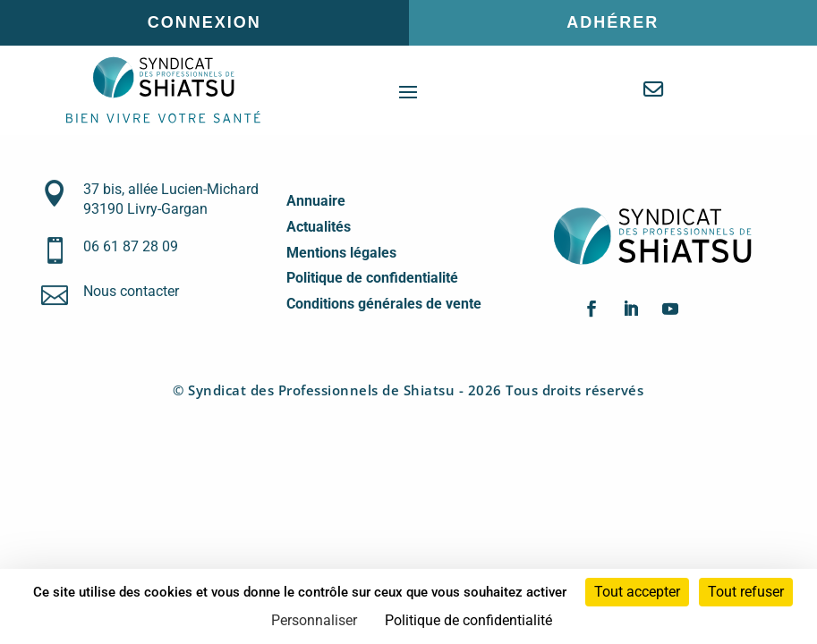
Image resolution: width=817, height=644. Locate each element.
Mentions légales (341, 253)
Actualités (319, 227)
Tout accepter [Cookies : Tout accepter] (637, 592)
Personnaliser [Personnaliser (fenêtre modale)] (314, 620)
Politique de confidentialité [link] (468, 620)
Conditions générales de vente (384, 304)
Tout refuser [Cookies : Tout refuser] (746, 592)
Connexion (204, 22)
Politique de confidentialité (372, 278)
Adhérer (613, 22)
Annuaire (316, 201)
